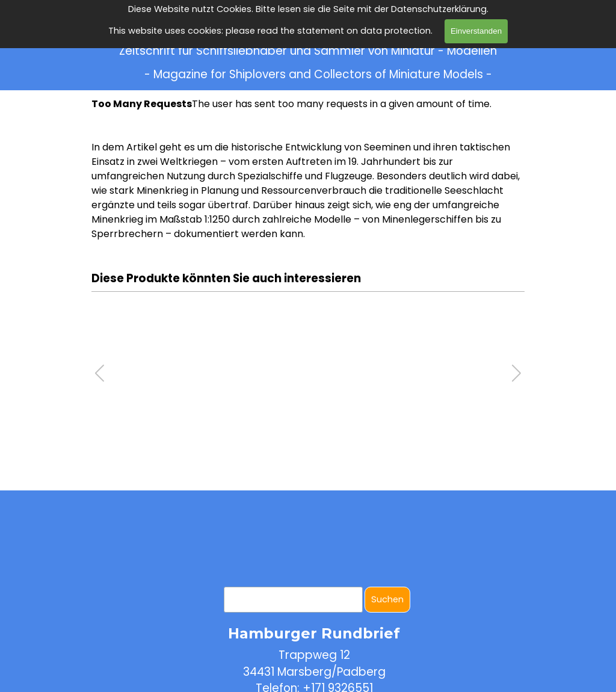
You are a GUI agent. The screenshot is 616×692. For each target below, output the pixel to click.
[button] (516, 373)
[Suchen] (293, 600)
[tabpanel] (308, 191)
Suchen (387, 599)
